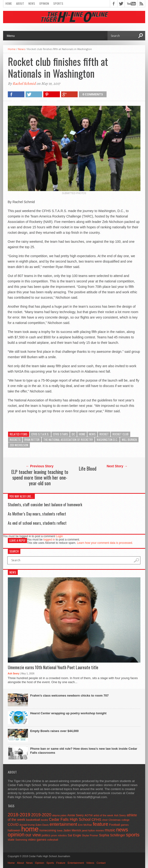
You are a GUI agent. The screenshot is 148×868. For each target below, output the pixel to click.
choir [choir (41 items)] (105, 820)
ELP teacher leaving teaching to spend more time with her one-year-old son (40, 477)
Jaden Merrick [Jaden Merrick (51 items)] (72, 830)
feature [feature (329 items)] (101, 824)
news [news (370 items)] (122, 830)
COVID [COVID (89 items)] (13, 825)
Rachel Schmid (24, 84)
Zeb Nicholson (19, 445)
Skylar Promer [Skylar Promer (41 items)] (90, 835)
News (32, 3)
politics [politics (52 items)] (46, 835)
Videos (90, 863)
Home (9, 3)
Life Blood (88, 468)
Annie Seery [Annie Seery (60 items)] (75, 815)
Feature (61, 863)
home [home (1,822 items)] (30, 829)
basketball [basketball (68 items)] (33, 820)
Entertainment (76, 863)
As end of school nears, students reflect (37, 523)
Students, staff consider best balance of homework (45, 505)
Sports (58, 3)
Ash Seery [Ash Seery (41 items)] (120, 815)
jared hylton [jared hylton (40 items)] (88, 830)
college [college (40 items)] (126, 820)
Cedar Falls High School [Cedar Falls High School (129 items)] (70, 819)
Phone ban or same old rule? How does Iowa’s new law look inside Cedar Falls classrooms (84, 751)
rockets (15, 440)
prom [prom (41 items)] (54, 835)
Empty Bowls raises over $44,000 (55, 731)
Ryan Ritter (32, 440)
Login (59, 536)
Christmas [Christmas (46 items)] (114, 820)
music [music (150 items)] (110, 830)
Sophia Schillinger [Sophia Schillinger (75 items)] (112, 835)
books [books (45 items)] (45, 820)
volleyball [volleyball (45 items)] (53, 840)
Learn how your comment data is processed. (105, 543)
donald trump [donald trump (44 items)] (27, 825)
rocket (104, 434)
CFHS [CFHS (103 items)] (96, 819)
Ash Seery (14, 674)
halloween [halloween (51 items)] (14, 830)
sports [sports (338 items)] (133, 835)
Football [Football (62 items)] (115, 825)
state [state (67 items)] (11, 840)
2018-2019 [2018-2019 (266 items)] (19, 815)
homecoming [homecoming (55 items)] (48, 830)
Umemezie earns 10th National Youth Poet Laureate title (53, 668)
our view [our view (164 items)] (33, 835)
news (92, 434)
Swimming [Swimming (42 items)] (21, 840)
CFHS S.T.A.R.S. (40, 434)
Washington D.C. (107, 440)
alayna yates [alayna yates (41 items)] (59, 815)
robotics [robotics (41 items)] (62, 835)
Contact (101, 863)
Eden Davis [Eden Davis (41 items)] (42, 825)
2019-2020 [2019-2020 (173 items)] (41, 815)
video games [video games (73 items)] (37, 840)
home (82, 434)
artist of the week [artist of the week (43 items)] (103, 815)
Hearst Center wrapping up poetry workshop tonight (68, 713)
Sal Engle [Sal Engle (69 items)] (74, 835)
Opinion (44, 3)
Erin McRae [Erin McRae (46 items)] (85, 825)
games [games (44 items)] (125, 825)
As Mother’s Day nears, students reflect (37, 514)
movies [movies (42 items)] (100, 830)
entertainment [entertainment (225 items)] (63, 824)
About (20, 3)
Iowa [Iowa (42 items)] (60, 830)
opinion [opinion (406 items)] (16, 835)
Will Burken (129, 440)
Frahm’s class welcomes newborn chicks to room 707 (70, 696)
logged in (49, 540)
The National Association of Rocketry (68, 440)
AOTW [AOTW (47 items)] (89, 815)
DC (73, 434)
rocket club (121, 434)
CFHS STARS (61, 434)
